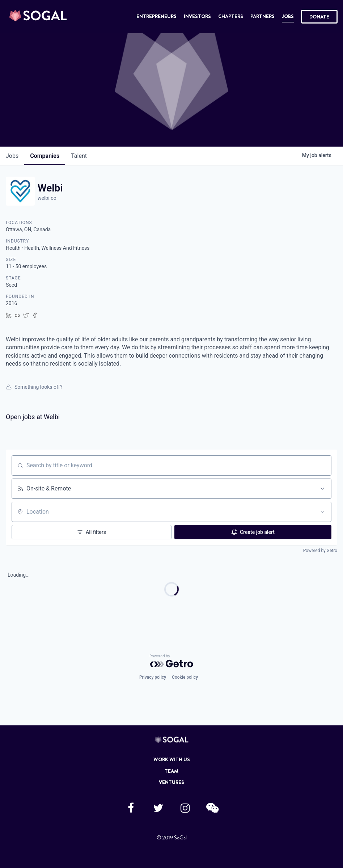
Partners (262, 16)
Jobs (288, 16)
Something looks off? (34, 387)
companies (45, 156)
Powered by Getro (320, 551)
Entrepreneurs (156, 16)
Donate (319, 17)
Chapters (231, 16)
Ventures (171, 782)
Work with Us (172, 759)
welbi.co (47, 198)
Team (171, 771)
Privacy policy (153, 677)
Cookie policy (185, 677)
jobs (12, 156)
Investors (197, 16)
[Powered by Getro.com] (171, 661)
